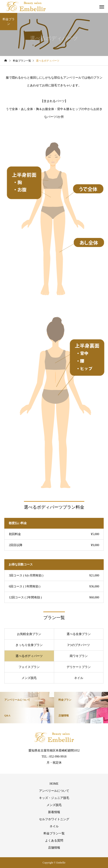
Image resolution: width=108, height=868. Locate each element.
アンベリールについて (54, 791)
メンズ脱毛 (54, 805)
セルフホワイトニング (54, 819)
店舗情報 (54, 848)
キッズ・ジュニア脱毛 (54, 798)
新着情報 (54, 812)
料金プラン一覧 (54, 833)
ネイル (54, 826)
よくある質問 (54, 841)
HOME (54, 784)
